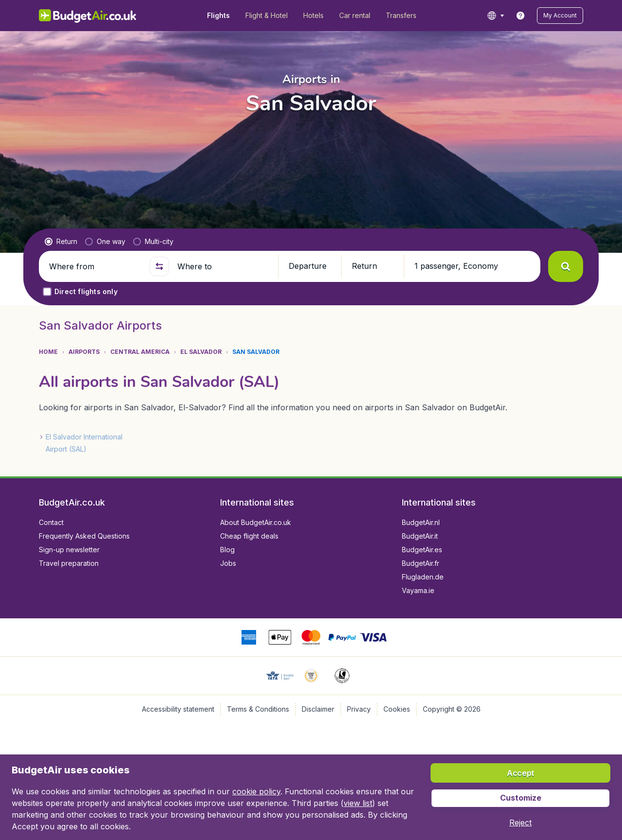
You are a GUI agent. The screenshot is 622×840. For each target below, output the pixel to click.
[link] (520, 16)
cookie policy (256, 791)
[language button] (495, 16)
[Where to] (224, 266)
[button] (560, 16)
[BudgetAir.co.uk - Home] (88, 16)
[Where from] (95, 266)
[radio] (61, 242)
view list (358, 803)
